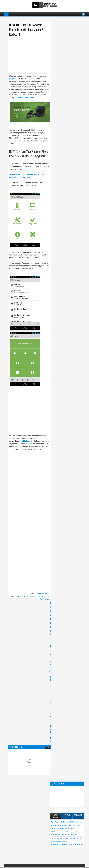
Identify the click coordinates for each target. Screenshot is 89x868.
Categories (78, 816)
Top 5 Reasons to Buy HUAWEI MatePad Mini (66, 822)
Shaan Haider (44, 594)
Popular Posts (67, 816)
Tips (48, 599)
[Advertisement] (27, 55)
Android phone (24, 441)
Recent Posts (56, 816)
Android (23, 596)
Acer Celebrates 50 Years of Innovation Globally (67, 845)
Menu (6, 14)
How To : (40, 596)
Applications (31, 596)
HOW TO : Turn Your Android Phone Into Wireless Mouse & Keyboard (26, 30)
